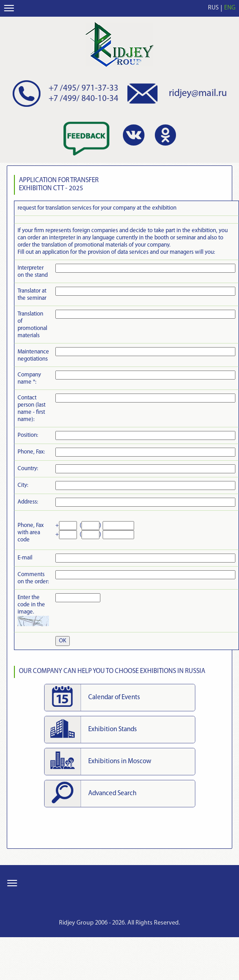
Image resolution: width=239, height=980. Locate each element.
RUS (213, 8)
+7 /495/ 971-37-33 (83, 89)
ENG (230, 8)
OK (63, 641)
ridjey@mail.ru (198, 94)
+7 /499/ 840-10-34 (83, 99)
